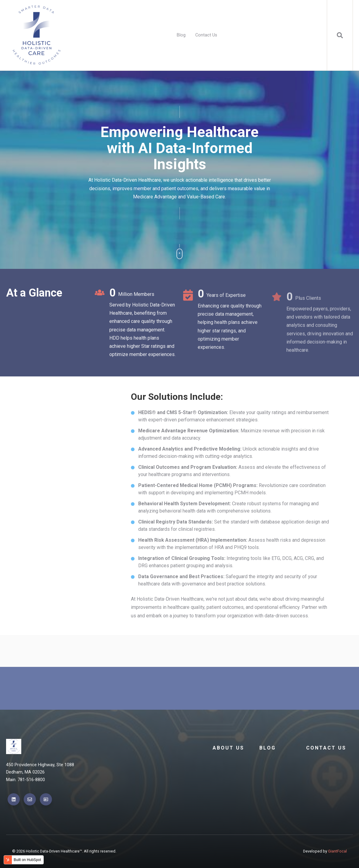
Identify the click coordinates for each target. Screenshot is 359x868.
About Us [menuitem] (228, 748)
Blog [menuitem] (181, 35)
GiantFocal (337, 851)
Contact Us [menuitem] (206, 35)
